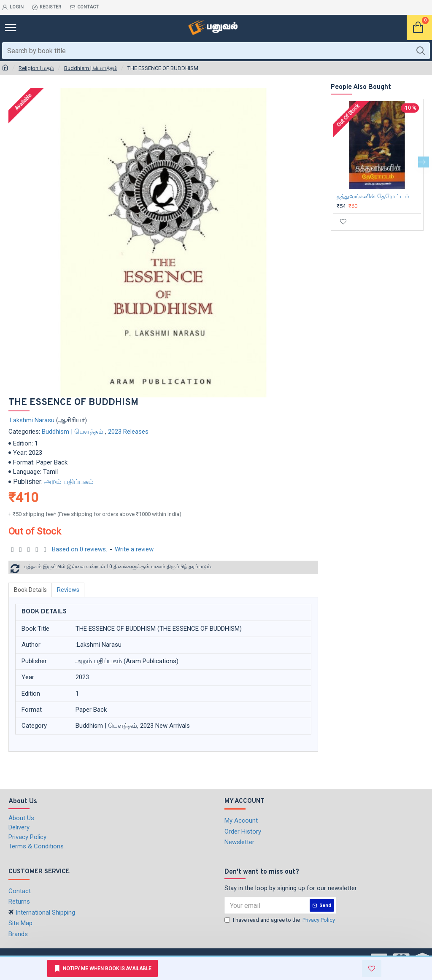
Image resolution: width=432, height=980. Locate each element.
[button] (424, 162)
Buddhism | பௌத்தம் (91, 68)
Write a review (134, 549)
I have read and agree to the (280, 920)
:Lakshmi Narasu (31, 420)
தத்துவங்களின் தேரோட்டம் (373, 196)
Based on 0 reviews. (80, 549)
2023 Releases (128, 432)
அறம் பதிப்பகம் (69, 482)
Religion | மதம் (36, 68)
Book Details (30, 590)
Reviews (69, 590)
